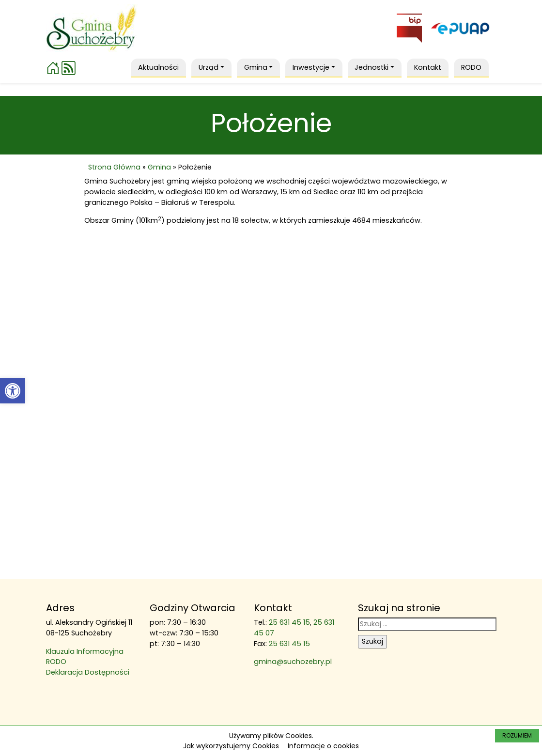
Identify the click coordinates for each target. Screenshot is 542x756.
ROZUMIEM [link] (517, 735)
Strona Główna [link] (114, 167)
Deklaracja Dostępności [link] (88, 672)
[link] (13, 391)
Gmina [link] (159, 167)
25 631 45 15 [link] (289, 622)
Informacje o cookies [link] (323, 746)
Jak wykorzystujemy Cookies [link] (231, 746)
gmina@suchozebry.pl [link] (293, 662)
